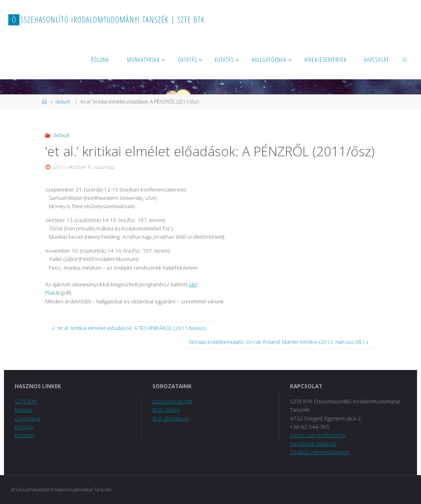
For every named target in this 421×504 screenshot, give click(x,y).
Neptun (24, 410)
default (63, 102)
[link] (405, 59)
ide (193, 284)
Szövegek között (173, 401)
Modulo (24, 427)
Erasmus (25, 435)
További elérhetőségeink (320, 452)
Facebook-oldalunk (314, 444)
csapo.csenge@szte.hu (318, 435)
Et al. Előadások (171, 418)
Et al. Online (166, 410)
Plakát (53, 293)
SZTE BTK (26, 401)
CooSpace (28, 418)
